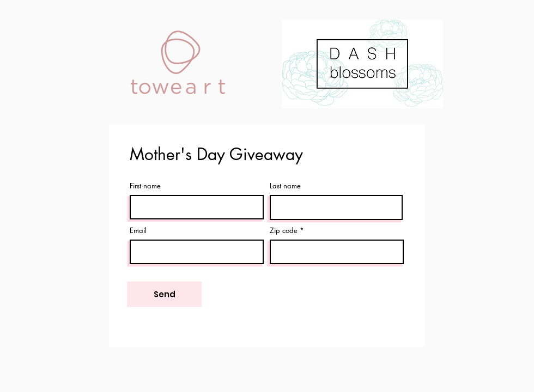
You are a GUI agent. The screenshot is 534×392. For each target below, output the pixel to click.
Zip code (284, 231)
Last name (285, 186)
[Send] (164, 294)
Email (138, 231)
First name (145, 186)
